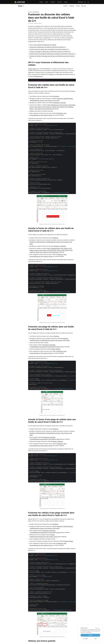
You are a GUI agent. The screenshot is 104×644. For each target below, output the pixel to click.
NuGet (52, 74)
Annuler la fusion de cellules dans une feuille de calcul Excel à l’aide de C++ (49, 49)
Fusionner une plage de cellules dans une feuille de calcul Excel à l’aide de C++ (50, 52)
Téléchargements (38, 76)
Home (20, 6)
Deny (96, 639)
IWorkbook (56, 96)
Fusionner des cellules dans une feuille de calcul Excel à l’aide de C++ (48, 47)
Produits (41, 2)
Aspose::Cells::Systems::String (44, 115)
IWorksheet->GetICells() (60, 103)
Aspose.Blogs (36, 12)
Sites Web (59, 2)
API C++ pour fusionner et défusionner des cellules (43, 45)
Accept (90, 635)
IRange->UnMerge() (58, 441)
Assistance (53, 2)
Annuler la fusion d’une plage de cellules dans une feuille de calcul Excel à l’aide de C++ (52, 54)
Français (80, 2)
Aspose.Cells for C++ (34, 69)
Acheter (47, 2)
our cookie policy (88, 632)
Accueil (30, 12)
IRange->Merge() (56, 349)
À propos (66, 2)
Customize (85, 639)
